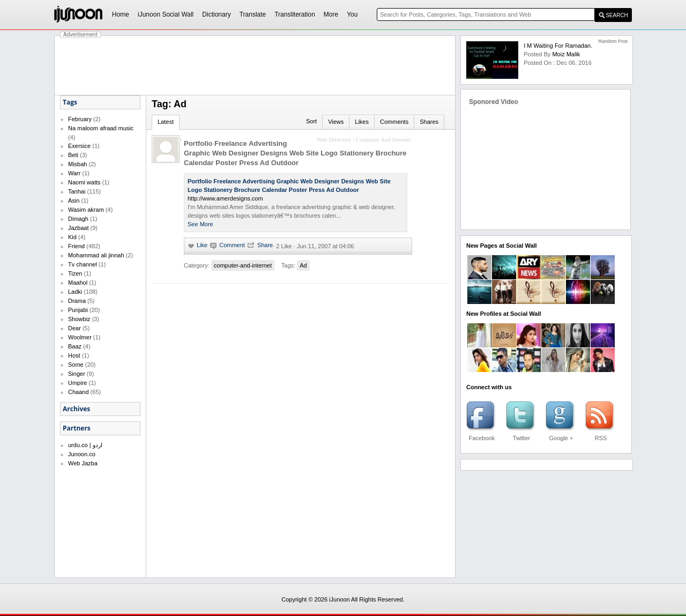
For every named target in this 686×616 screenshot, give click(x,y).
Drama (77, 301)
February (80, 119)
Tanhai (77, 191)
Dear (74, 328)
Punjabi (78, 310)
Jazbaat (79, 228)
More (331, 14)
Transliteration (295, 14)
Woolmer (80, 337)
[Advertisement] (255, 65)
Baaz (75, 346)
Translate (253, 14)
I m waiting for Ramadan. (558, 46)
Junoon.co (82, 454)
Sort (311, 121)
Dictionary (216, 14)
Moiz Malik (566, 54)
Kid (72, 237)
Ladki (75, 292)
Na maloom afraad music (101, 128)
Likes (362, 122)
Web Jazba (83, 463)
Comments (394, 122)
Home (121, 14)
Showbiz (79, 319)
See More (200, 224)
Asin (74, 201)
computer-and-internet (243, 265)
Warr (74, 173)
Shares (429, 122)
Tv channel (83, 264)
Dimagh (78, 219)
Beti (73, 155)
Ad (303, 265)
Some (76, 365)
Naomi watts (84, 182)
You (352, 14)
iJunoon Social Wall (166, 14)
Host (74, 355)
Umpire (77, 383)
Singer (77, 374)
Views (336, 122)
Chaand (79, 392)
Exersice (79, 146)
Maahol (78, 283)
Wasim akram (86, 210)
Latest (166, 122)
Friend (76, 246)
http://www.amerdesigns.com (225, 198)
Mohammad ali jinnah (96, 255)
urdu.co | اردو (85, 445)
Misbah (77, 164)
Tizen (75, 273)
